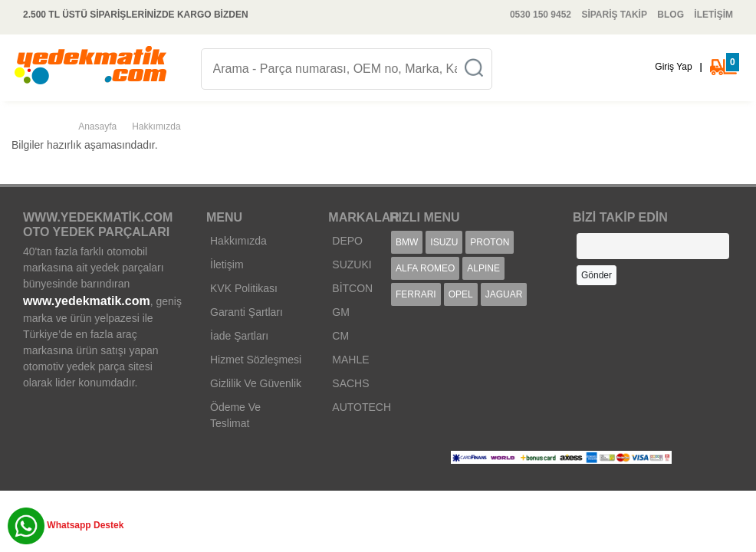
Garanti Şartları (247, 312)
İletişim (227, 264)
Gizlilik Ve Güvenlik (256, 383)
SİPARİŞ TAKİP (614, 15)
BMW (407, 242)
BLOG (671, 15)
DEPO (347, 241)
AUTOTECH (362, 407)
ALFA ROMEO (425, 268)
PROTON (490, 242)
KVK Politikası (244, 288)
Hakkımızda (238, 241)
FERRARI (416, 294)
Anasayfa (97, 127)
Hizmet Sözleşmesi (256, 360)
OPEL (461, 294)
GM (341, 312)
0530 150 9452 (541, 15)
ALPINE (483, 268)
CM (340, 336)
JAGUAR (504, 294)
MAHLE (350, 360)
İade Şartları (239, 336)
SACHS (350, 383)
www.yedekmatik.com (87, 301)
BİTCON (352, 288)
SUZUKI (352, 264)
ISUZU (444, 242)
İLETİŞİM (713, 15)
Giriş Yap (673, 67)
